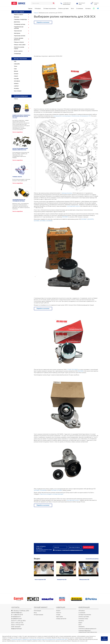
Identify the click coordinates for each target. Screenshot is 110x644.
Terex (16, 66)
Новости (59, 613)
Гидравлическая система (19, 28)
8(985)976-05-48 (16, 619)
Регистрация (82, 3)
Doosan (16, 74)
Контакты (88, 9)
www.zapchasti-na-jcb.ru (73, 206)
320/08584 (43, 221)
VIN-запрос (38, 9)
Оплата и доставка (63, 9)
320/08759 (91, 219)
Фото (72, 9)
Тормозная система (20, 36)
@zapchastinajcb (17, 629)
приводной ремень (67, 193)
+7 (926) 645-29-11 (67, 3)
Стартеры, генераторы (20, 19)
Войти (80, 4)
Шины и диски (18, 51)
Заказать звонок (67, 4)
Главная (30, 9)
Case (15, 69)
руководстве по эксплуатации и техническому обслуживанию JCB (72, 116)
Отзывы (58, 615)
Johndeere (17, 81)
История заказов (38, 615)
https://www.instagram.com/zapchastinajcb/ (52, 494)
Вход (35, 613)
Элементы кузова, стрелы (19, 48)
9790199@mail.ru (17, 613)
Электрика (17, 33)
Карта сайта (59, 617)
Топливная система (20, 24)
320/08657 (84, 219)
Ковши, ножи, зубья (20, 45)
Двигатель (17, 22)
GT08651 (69, 370)
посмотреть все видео (92, 559)
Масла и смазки (18, 15)
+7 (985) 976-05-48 (17, 615)
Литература (17, 54)
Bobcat (16, 71)
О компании (80, 9)
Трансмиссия (18, 31)
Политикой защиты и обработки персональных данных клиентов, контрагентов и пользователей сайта (39, 639)
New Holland (18, 91)
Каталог (58, 611)
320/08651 (65, 217)
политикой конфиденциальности (72, 550)
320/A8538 (49, 221)
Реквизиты (82, 627)
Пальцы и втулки (19, 42)
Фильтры (17, 17)
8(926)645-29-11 (16, 617)
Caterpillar (17, 64)
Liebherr (16, 86)
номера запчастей (61, 619)
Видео (80, 623)
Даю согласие (104, 639)
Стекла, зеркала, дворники (19, 39)
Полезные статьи (83, 619)
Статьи (16, 99)
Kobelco (16, 83)
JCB (15, 61)
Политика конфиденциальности (87, 629)
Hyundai (16, 79)
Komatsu (16, 88)
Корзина (96, 3)
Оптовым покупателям (50, 9)
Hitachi (16, 76)
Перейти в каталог (43, 22)
